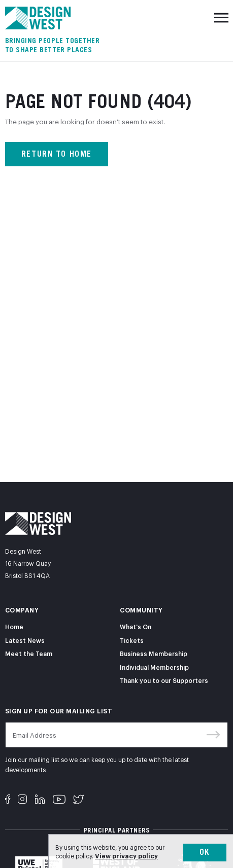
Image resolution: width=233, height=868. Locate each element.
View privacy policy (126, 856)
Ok (205, 852)
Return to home (57, 154)
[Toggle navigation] (221, 18)
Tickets (132, 640)
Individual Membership (154, 667)
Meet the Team (29, 653)
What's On (136, 626)
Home (14, 626)
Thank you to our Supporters (164, 680)
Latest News (25, 640)
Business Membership (154, 653)
